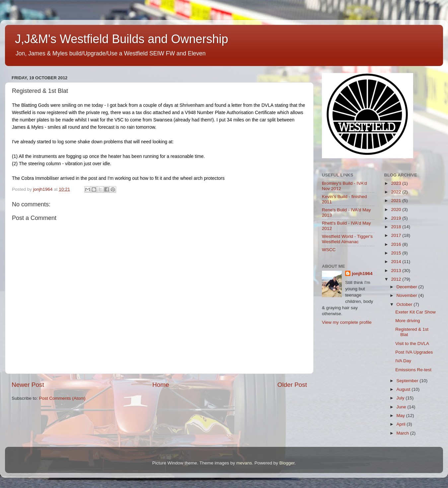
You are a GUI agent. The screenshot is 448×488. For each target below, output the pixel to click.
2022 (397, 192)
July (401, 398)
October (405, 304)
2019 (397, 218)
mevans (244, 463)
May (401, 416)
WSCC (329, 250)
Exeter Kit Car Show (415, 312)
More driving (408, 321)
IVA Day (403, 361)
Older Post (292, 385)
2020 (397, 209)
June (402, 407)
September (408, 381)
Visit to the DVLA (412, 344)
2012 (397, 279)
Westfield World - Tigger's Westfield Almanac (347, 239)
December (408, 287)
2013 (397, 271)
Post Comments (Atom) (62, 398)
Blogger (287, 463)
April (402, 424)
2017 (397, 235)
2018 (397, 227)
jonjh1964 (362, 274)
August (404, 389)
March (403, 433)
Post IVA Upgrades (414, 352)
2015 (397, 253)
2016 (397, 244)
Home (161, 385)
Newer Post (28, 385)
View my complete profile (347, 322)
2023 (397, 183)
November (408, 295)
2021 (397, 201)
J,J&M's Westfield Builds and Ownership (121, 39)
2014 (397, 262)
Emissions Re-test (413, 370)
